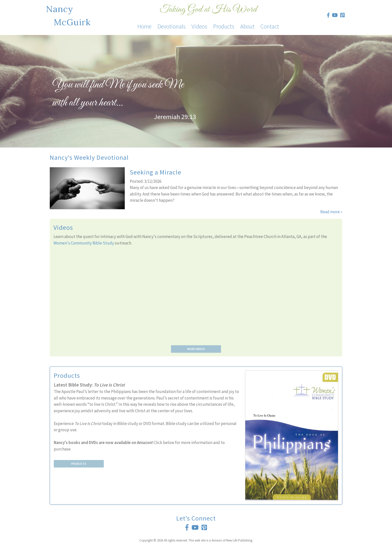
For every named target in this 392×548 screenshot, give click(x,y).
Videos (199, 26)
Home (144, 26)
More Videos (196, 349)
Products (224, 26)
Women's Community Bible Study (84, 243)
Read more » (331, 212)
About (247, 26)
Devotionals (171, 26)
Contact (270, 26)
